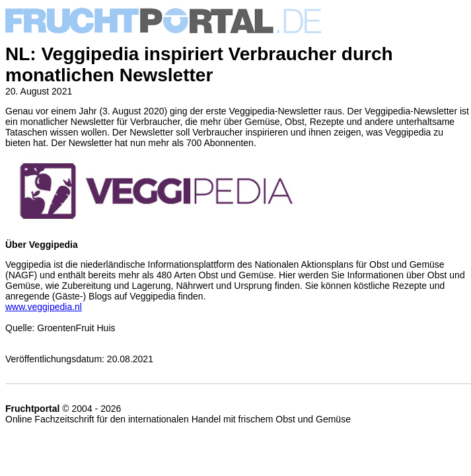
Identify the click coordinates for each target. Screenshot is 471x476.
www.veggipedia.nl (44, 307)
